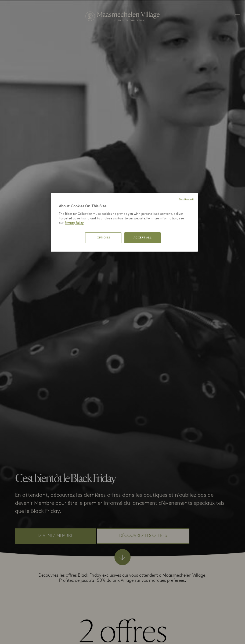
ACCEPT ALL (143, 238)
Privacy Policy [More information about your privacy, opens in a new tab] (74, 223)
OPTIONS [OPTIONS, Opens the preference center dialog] (103, 238)
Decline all (186, 200)
